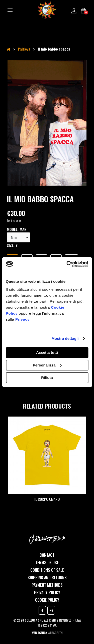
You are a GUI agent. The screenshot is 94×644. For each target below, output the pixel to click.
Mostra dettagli (65, 338)
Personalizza (47, 365)
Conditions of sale (47, 570)
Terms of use (47, 563)
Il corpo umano (47, 499)
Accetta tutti (47, 352)
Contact (47, 555)
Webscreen (55, 633)
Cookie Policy (47, 600)
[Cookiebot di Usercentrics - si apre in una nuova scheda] (67, 264)
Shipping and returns (47, 577)
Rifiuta (47, 378)
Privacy (22, 319)
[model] (18, 237)
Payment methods (47, 585)
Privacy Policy (47, 592)
